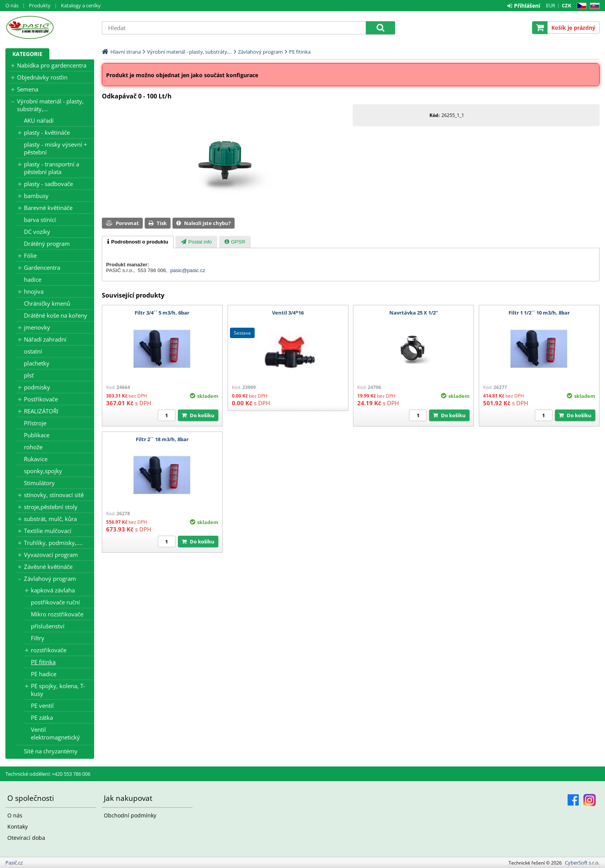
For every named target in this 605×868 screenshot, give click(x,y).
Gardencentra (42, 267)
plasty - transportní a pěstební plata (52, 168)
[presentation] (138, 242)
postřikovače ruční (55, 602)
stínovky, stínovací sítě (54, 495)
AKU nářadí (39, 120)
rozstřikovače (49, 650)
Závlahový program (50, 579)
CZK (567, 5)
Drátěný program (47, 244)
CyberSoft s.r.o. (582, 863)
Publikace (37, 435)
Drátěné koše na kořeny (56, 315)
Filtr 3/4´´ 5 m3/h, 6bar (162, 313)
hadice (33, 279)
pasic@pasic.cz (188, 270)
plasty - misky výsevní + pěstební (56, 148)
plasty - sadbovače (48, 184)
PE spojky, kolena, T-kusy (58, 690)
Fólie (30, 255)
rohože (33, 447)
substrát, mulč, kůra (50, 519)
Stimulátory (39, 483)
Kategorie (27, 54)
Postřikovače (41, 399)
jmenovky (37, 327)
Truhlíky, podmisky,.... (53, 543)
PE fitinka (43, 662)
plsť (29, 375)
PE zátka (42, 717)
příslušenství (48, 626)
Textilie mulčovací (48, 531)
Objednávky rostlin (42, 77)
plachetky (37, 363)
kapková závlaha (53, 590)
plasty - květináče (47, 132)
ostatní (33, 351)
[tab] (138, 242)
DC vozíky (37, 232)
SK (593, 6)
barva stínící (40, 220)
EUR (551, 5)
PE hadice (44, 674)
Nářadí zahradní (45, 339)
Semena (28, 89)
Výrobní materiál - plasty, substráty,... (50, 105)
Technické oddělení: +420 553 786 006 (48, 774)
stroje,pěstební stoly (51, 507)
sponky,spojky (43, 471)
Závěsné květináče (48, 567)
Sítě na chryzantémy (51, 751)
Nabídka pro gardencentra (52, 65)
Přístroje (35, 423)
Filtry (38, 638)
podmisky (37, 387)
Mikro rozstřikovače (57, 614)
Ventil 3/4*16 (288, 313)
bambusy (36, 196)
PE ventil (42, 706)
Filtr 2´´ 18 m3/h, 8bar (162, 439)
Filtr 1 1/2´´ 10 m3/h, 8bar (539, 313)
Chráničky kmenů (47, 303)
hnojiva (34, 291)
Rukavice (36, 459)
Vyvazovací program (51, 555)
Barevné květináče (48, 208)
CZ (580, 6)
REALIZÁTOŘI (41, 411)
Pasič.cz (50, 27)
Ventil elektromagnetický (55, 733)
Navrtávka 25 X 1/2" (414, 313)
